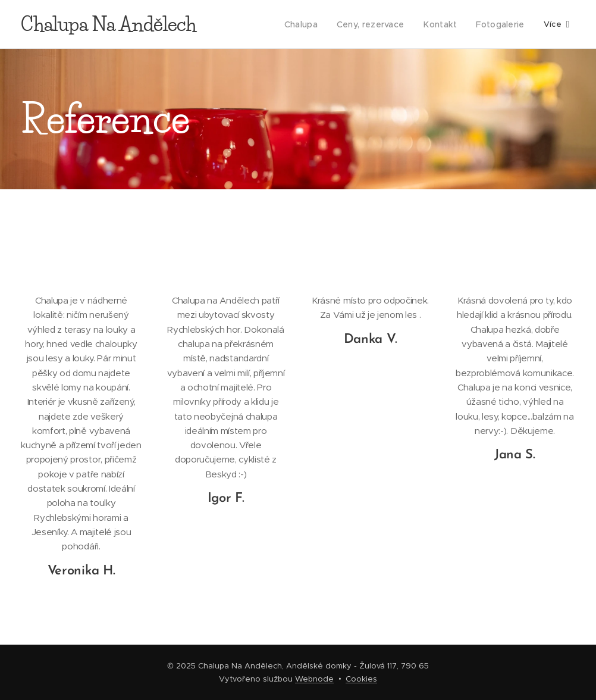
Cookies (361, 679)
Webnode (314, 679)
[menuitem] (308, 24)
